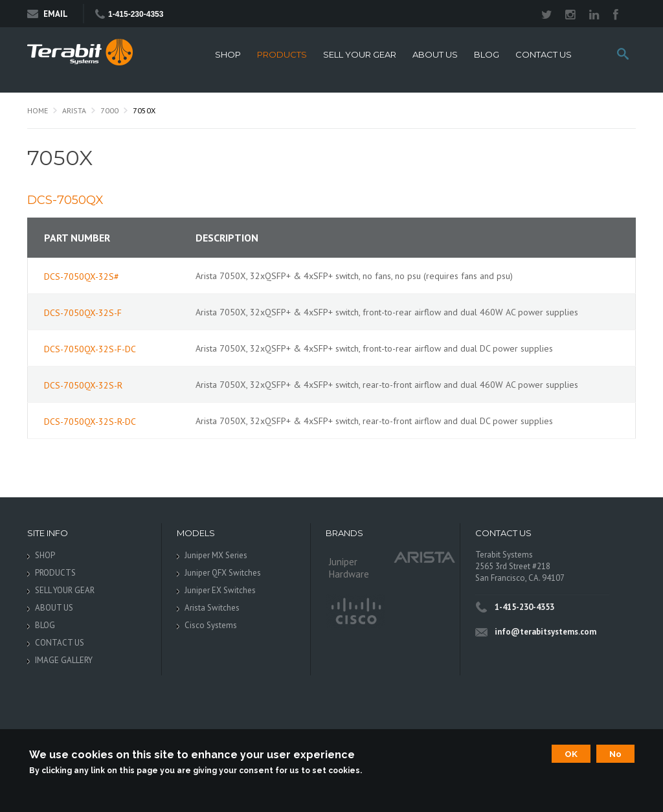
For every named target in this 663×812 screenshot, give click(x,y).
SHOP (228, 55)
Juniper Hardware (349, 568)
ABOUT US (435, 55)
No (615, 754)
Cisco (355, 612)
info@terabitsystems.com (545, 632)
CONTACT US (544, 55)
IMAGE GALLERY (64, 660)
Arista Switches (212, 608)
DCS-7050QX (65, 200)
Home (38, 110)
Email (48, 14)
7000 (109, 110)
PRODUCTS (282, 55)
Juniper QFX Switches (223, 573)
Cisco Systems (211, 625)
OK (571, 754)
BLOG (487, 55)
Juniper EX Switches (220, 590)
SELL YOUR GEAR (360, 55)
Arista (74, 110)
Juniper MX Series (216, 555)
